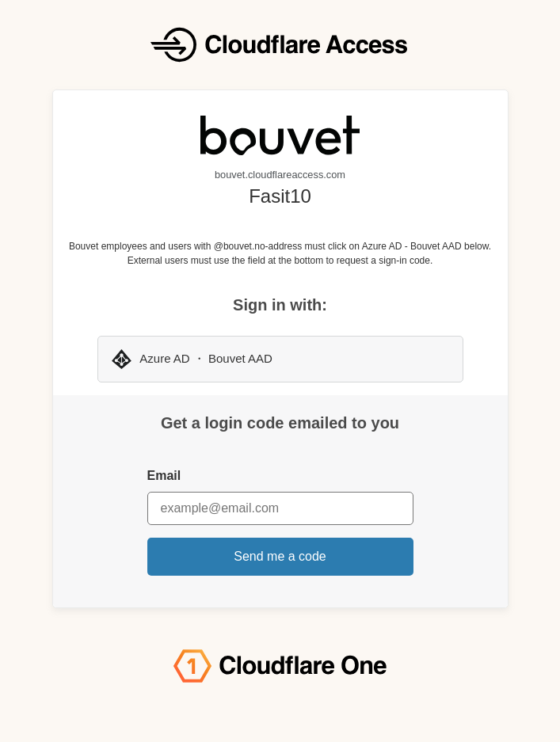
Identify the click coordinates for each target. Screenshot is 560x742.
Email (164, 476)
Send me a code (280, 556)
